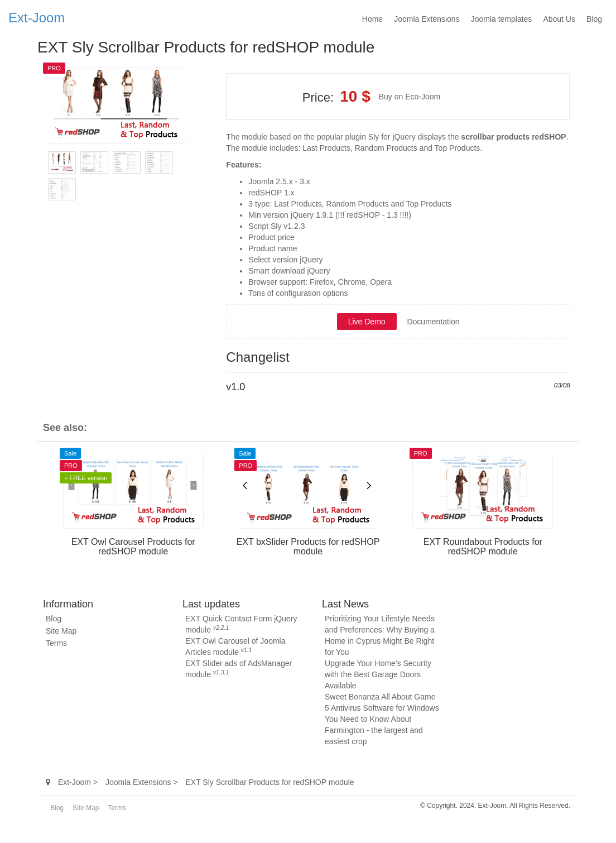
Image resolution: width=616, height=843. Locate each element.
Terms (56, 643)
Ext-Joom (37, 17)
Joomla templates (502, 19)
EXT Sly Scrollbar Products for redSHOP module (206, 47)
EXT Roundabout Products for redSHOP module (483, 547)
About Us (559, 19)
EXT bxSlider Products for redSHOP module (308, 547)
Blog (594, 19)
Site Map (61, 631)
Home (372, 19)
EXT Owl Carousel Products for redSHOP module (133, 547)
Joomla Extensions (427, 19)
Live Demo (367, 322)
